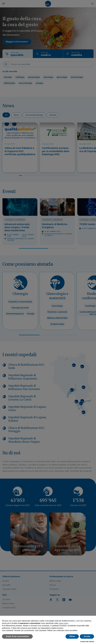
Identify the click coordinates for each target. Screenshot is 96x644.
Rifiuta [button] (72, 636)
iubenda (91, 642)
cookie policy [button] (63, 623)
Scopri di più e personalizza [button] (17, 636)
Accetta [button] (87, 636)
